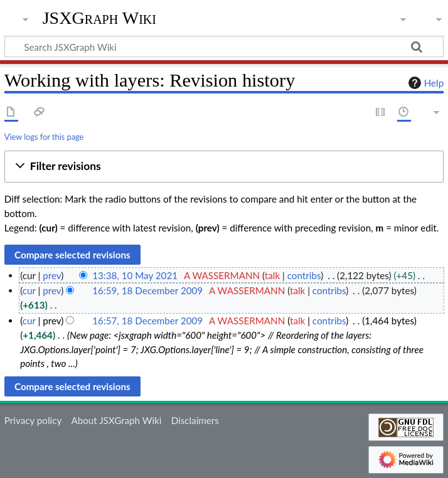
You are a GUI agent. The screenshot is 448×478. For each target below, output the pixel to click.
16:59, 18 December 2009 (147, 290)
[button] (224, 167)
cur (29, 290)
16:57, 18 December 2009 (147, 321)
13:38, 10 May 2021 (135, 275)
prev (52, 275)
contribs (304, 275)
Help (424, 83)
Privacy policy (33, 420)
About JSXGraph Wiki (116, 420)
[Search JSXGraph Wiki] (224, 46)
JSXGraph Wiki (99, 18)
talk (272, 275)
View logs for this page (44, 137)
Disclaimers (195, 420)
